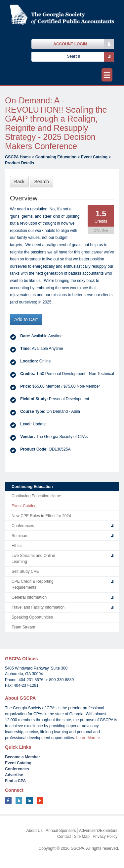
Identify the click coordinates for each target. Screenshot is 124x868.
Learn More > (88, 738)
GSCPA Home (18, 157)
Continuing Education (56, 157)
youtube (40, 800)
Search (41, 182)
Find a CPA (15, 781)
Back (19, 182)
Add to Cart (26, 319)
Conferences (23, 526)
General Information (29, 597)
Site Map (82, 837)
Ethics (17, 546)
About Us (35, 831)
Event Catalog (94, 157)
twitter (19, 800)
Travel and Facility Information (38, 607)
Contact (64, 837)
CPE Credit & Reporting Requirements (33, 584)
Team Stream (23, 627)
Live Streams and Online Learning (33, 559)
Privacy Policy (105, 837)
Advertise (14, 775)
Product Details (20, 163)
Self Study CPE (25, 571)
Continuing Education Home (36, 496)
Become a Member (22, 757)
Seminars (20, 536)
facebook (8, 800)
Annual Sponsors (61, 831)
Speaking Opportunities (32, 617)
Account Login (70, 44)
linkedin (29, 800)
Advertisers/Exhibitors (98, 831)
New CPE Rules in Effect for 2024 (41, 516)
